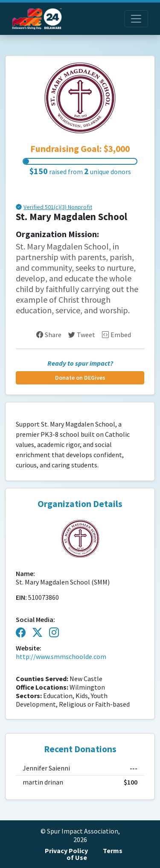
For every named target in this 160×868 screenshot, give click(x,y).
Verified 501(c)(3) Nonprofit (58, 208)
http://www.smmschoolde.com (61, 657)
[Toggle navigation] (136, 19)
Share (49, 335)
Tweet (82, 335)
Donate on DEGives (80, 378)
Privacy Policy (66, 851)
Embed (116, 335)
